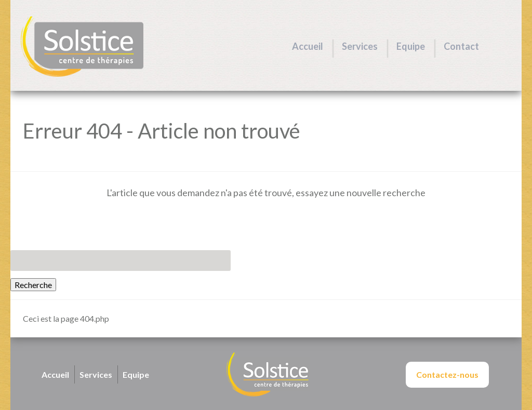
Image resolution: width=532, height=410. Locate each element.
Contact (461, 46)
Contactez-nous (447, 374)
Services (360, 46)
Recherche (33, 285)
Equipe (411, 46)
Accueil (308, 46)
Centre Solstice (82, 47)
